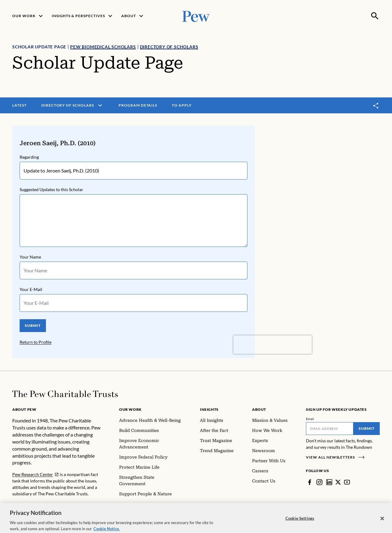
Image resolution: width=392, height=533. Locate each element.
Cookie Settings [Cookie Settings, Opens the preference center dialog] (300, 522)
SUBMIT (33, 325)
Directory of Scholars (169, 47)
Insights (209, 409)
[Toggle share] (376, 106)
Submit (367, 428)
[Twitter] (338, 482)
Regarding (29, 157)
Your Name (30, 257)
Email (310, 419)
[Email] (330, 429)
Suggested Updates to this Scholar (51, 189)
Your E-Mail (31, 289)
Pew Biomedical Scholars (103, 47)
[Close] (382, 523)
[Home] (65, 394)
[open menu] (100, 105)
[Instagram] (319, 482)
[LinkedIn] (329, 482)
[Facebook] (310, 482)
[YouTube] (347, 482)
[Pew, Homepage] (196, 16)
